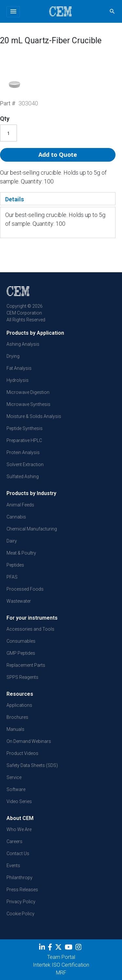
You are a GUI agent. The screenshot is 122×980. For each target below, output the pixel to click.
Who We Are (19, 829)
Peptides (15, 565)
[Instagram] (79, 948)
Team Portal (61, 957)
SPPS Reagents (22, 677)
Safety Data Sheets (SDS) (32, 765)
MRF (61, 973)
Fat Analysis (19, 368)
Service (14, 777)
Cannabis (16, 517)
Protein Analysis (23, 452)
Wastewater (19, 601)
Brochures (17, 717)
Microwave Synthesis (28, 404)
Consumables (21, 641)
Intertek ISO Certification (61, 965)
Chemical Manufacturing (32, 529)
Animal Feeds (20, 505)
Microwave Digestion (28, 392)
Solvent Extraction (25, 464)
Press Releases (22, 890)
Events (13, 866)
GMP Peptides (21, 653)
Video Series (19, 801)
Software (16, 789)
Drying (13, 356)
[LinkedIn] (43, 948)
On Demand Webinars (29, 741)
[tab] (58, 199)
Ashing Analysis (23, 344)
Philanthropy (20, 878)
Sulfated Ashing (23, 477)
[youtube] (69, 948)
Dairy (12, 541)
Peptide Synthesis (25, 428)
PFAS (12, 577)
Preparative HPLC (24, 440)
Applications (19, 705)
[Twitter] (59, 948)
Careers (14, 841)
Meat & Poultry (21, 553)
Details (15, 199)
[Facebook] (51, 948)
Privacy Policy (21, 902)
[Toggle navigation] (13, 12)
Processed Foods (25, 589)
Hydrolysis (18, 380)
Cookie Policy (20, 914)
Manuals (15, 729)
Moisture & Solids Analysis (34, 416)
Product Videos (22, 753)
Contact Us (18, 853)
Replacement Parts (26, 665)
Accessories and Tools (30, 629)
